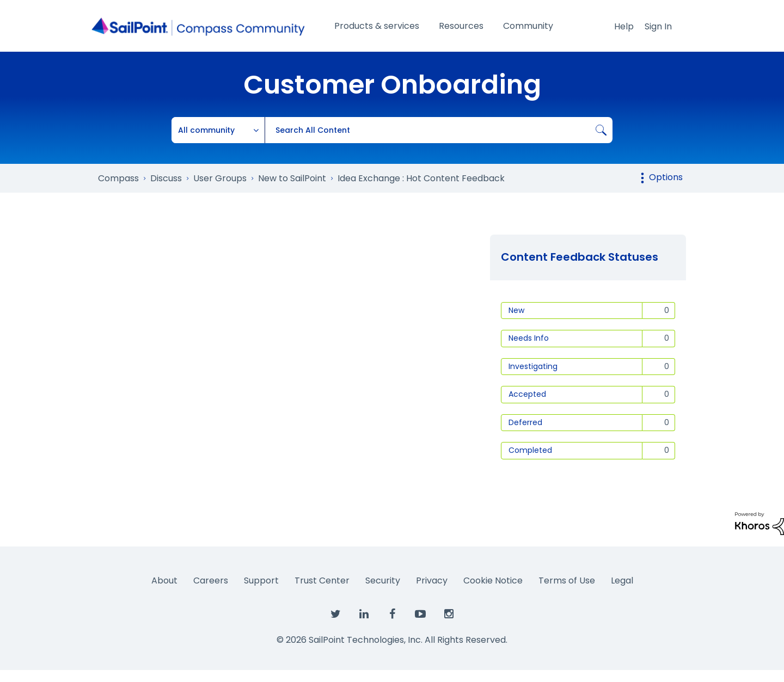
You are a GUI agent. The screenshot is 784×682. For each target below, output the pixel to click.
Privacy (432, 580)
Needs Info (529, 338)
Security (383, 580)
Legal (622, 580)
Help (624, 26)
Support (261, 580)
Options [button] (666, 177)
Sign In (658, 26)
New (516, 310)
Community (528, 26)
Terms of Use (567, 580)
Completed (530, 450)
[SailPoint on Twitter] (335, 615)
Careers (211, 580)
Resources (461, 26)
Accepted (527, 394)
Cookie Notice (493, 580)
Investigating (533, 366)
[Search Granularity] (218, 130)
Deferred (525, 422)
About (164, 580)
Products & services (377, 26)
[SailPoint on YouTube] (420, 615)
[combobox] (439, 130)
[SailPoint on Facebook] (392, 615)
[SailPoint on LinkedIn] (364, 615)
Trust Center (322, 580)
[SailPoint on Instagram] (449, 615)
